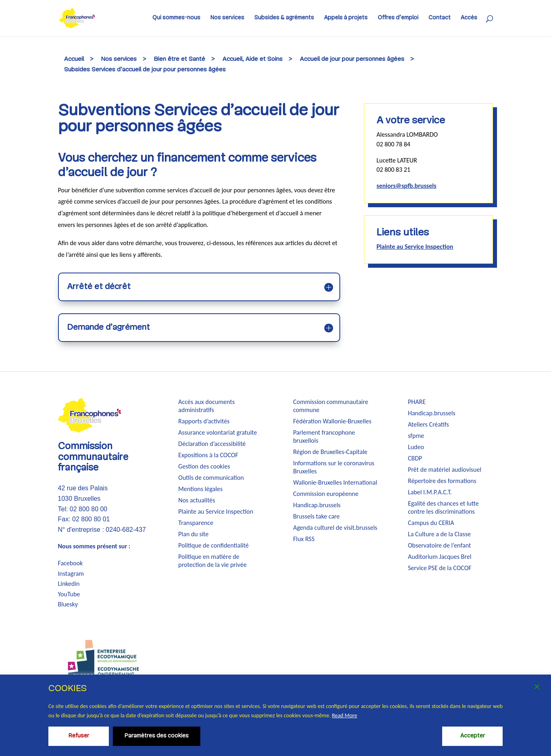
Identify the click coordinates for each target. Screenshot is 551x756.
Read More (344, 715)
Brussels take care (316, 516)
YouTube (69, 594)
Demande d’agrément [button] (108, 328)
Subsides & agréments (284, 18)
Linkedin (69, 584)
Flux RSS (304, 539)
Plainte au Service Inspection (415, 247)
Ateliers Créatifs (428, 424)
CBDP (415, 458)
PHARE (417, 402)
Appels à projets (346, 18)
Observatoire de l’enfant (439, 545)
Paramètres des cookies (157, 736)
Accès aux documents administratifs (206, 406)
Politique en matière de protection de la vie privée (212, 561)
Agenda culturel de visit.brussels (335, 528)
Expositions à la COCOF (208, 455)
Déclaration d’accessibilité (212, 444)
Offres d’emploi (398, 18)
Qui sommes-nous (176, 18)
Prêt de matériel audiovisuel (445, 470)
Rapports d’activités (204, 421)
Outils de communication (211, 478)
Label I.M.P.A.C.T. (430, 492)
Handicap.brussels (317, 505)
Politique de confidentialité (213, 545)
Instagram (71, 574)
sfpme (416, 436)
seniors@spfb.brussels (406, 186)
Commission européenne (326, 494)
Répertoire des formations (442, 481)
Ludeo (416, 447)
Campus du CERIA (431, 523)
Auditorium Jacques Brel (440, 557)
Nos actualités (196, 500)
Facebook (71, 563)
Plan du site (193, 534)
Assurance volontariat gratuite (217, 432)
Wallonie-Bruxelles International (335, 482)
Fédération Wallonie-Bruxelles (332, 421)
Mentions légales (200, 489)
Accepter (473, 736)
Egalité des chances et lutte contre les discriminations (443, 507)
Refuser (79, 736)
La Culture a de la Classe (439, 534)
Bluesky (68, 604)
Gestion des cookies (204, 466)
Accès (469, 18)
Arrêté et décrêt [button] (99, 287)
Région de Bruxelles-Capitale (330, 452)
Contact (440, 18)
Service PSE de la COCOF (440, 568)
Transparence (196, 523)
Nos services (227, 18)
